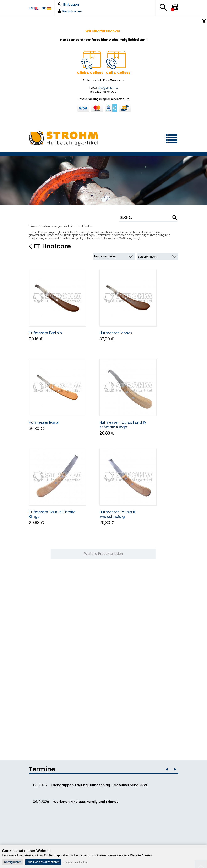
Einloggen (68, 4)
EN (34, 8)
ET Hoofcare (52, 246)
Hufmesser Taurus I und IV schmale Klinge (123, 425)
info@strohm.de (108, 88)
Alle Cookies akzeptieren (43, 862)
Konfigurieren (13, 862)
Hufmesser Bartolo (45, 333)
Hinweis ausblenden (75, 862)
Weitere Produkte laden (103, 554)
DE (46, 8)
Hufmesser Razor (44, 422)
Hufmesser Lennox (116, 333)
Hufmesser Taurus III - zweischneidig (119, 514)
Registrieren (70, 11)
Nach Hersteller (105, 256)
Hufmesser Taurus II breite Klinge (52, 514)
